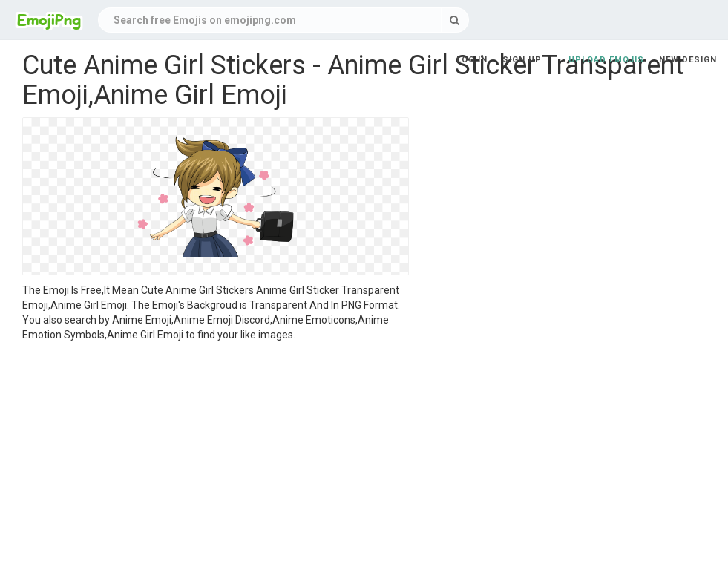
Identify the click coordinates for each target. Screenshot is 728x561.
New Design (688, 60)
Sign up (522, 60)
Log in (472, 60)
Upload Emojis (606, 60)
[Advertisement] (216, 453)
